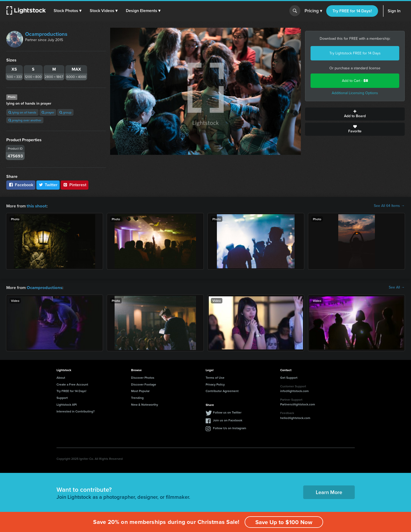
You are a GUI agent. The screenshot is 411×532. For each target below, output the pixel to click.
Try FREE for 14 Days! (352, 11)
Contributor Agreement (222, 390)
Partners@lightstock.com (298, 404)
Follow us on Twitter (227, 412)
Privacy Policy (215, 384)
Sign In (394, 11)
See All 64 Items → (389, 206)
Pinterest (75, 185)
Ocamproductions (46, 34)
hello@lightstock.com (295, 417)
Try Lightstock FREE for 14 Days (355, 53)
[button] (68, 11)
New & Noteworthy (145, 404)
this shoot (36, 206)
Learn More (329, 492)
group (65, 112)
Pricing (313, 11)
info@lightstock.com (294, 390)
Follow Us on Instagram (230, 428)
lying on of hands (22, 112)
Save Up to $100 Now (284, 522)
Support (62, 397)
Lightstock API (67, 404)
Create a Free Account (72, 384)
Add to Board (355, 114)
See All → (397, 287)
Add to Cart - (355, 81)
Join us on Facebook (228, 420)
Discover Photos (143, 377)
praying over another (25, 120)
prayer (48, 112)
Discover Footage (144, 384)
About (61, 377)
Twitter (48, 185)
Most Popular (140, 390)
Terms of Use (215, 377)
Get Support (289, 377)
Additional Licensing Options (355, 93)
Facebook (21, 185)
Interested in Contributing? (76, 411)
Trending (137, 397)
